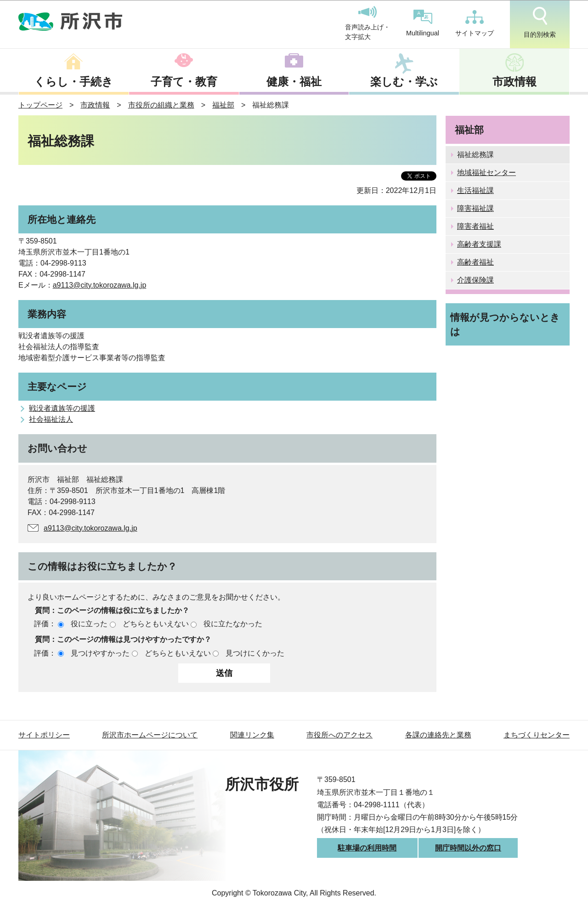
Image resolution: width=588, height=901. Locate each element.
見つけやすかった (100, 653)
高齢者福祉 (475, 262)
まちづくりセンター (537, 735)
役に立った (89, 624)
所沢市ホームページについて (150, 735)
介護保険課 (475, 280)
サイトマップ (475, 23)
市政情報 (514, 82)
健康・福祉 (294, 82)
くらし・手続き (73, 82)
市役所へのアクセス (339, 735)
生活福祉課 (475, 190)
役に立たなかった (233, 624)
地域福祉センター (486, 173)
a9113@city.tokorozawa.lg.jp (100, 285)
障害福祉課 (475, 208)
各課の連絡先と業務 (438, 735)
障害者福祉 (475, 226)
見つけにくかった (255, 653)
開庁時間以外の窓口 (468, 848)
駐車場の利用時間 (367, 848)
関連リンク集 (252, 735)
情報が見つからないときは (505, 324)
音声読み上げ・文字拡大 (367, 23)
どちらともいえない (156, 624)
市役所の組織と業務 (161, 105)
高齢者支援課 (479, 244)
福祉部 (223, 105)
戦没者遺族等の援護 (62, 408)
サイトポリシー (44, 735)
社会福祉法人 (51, 419)
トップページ (40, 105)
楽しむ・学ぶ (404, 82)
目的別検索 (540, 23)
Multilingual (423, 23)
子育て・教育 (184, 82)
